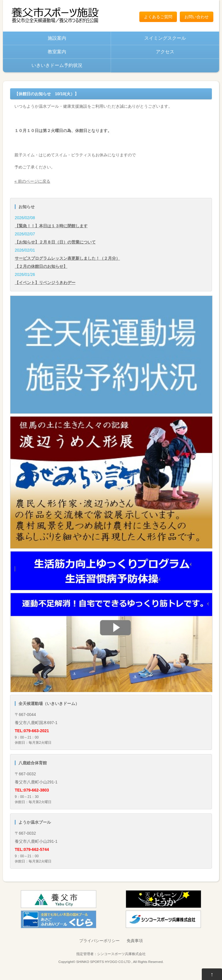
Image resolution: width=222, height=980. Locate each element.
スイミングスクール (165, 38)
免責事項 (135, 941)
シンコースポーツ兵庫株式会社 (121, 954)
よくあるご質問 (158, 17)
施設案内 (57, 38)
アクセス (165, 52)
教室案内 (57, 52)
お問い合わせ (197, 17)
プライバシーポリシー (99, 941)
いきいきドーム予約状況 (57, 65)
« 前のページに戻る (32, 181)
